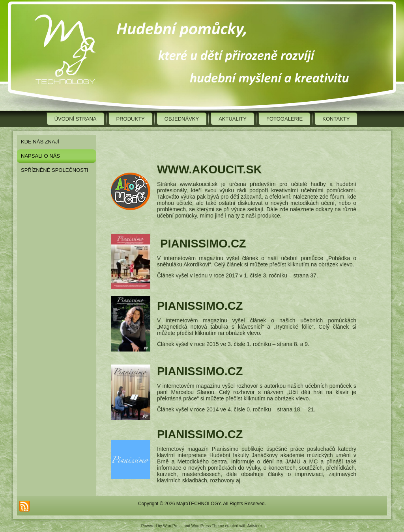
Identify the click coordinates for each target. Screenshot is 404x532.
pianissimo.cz (203, 244)
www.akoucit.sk (209, 169)
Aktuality (233, 119)
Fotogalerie (284, 119)
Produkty (131, 119)
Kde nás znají (40, 142)
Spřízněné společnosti (54, 170)
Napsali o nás (40, 156)
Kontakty (336, 119)
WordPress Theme (208, 526)
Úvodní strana (76, 119)
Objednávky (182, 119)
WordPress (173, 526)
